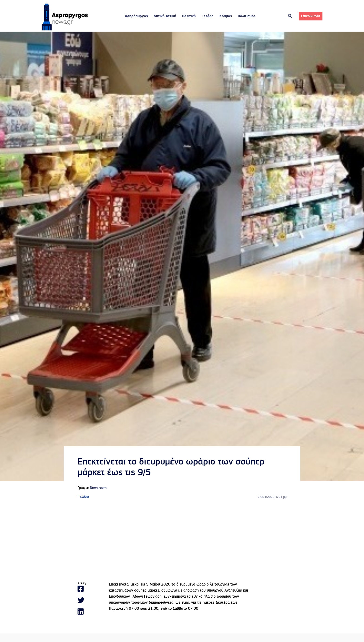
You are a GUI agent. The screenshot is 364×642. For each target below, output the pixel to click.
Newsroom (98, 488)
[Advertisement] (182, 541)
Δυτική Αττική (165, 16)
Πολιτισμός (247, 16)
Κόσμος (226, 16)
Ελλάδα (208, 16)
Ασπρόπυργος (136, 16)
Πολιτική (189, 16)
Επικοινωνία (311, 16)
